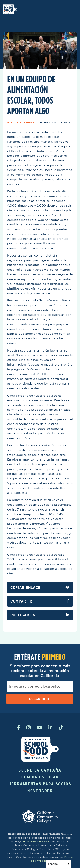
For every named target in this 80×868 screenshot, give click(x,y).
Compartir (40, 601)
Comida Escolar (40, 777)
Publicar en (40, 615)
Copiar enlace (40, 588)
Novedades (40, 791)
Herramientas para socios (40, 784)
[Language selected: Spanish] (59, 864)
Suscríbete (40, 699)
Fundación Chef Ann (36, 841)
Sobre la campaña (40, 770)
